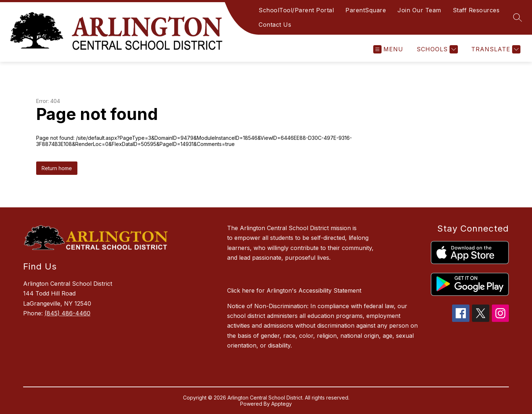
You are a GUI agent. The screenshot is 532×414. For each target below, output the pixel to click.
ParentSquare (366, 10)
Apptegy (282, 404)
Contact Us (275, 25)
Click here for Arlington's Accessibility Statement (294, 290)
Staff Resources (476, 10)
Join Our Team (419, 10)
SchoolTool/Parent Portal (296, 10)
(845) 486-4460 (67, 313)
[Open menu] (388, 49)
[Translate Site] (495, 49)
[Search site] (518, 17)
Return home (57, 168)
